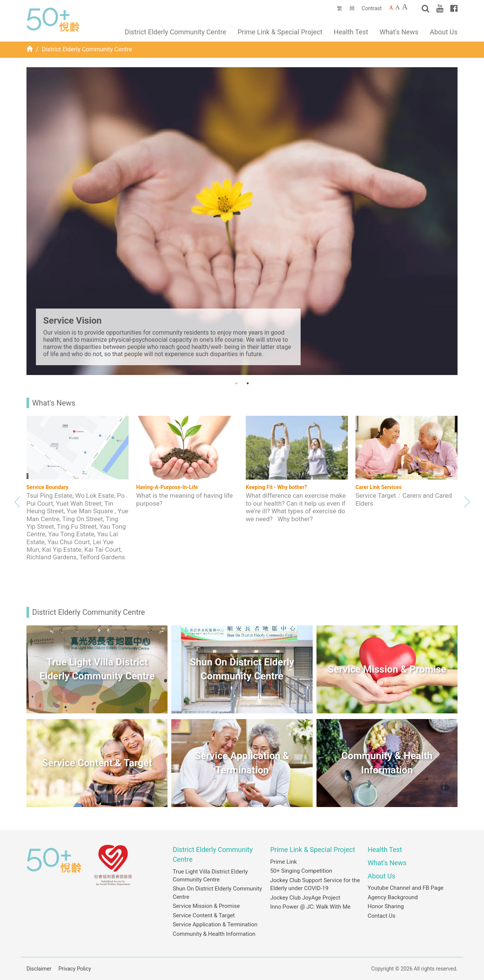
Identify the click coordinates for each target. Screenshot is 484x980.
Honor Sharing (386, 906)
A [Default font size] (391, 8)
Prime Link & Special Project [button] (280, 32)
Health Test (351, 32)
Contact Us (382, 916)
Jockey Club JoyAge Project (305, 898)
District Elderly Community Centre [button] (176, 32)
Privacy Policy (75, 969)
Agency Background (393, 897)
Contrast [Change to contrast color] (372, 8)
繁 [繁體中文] (340, 8)
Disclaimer (39, 969)
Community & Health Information (214, 934)
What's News (399, 32)
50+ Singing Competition (301, 871)
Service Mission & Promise (206, 906)
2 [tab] (248, 383)
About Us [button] (444, 32)
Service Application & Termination (215, 924)
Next (467, 500)
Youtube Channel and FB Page (406, 888)
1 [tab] (236, 383)
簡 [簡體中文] (352, 8)
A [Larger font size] (398, 7)
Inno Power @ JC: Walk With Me (310, 907)
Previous (17, 500)
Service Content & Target (204, 915)
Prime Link (283, 862)
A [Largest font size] (405, 7)
